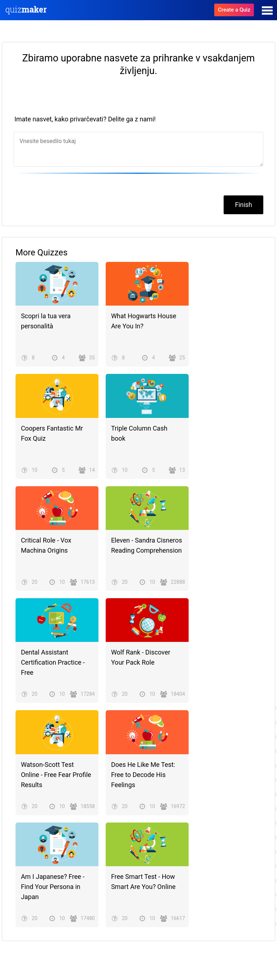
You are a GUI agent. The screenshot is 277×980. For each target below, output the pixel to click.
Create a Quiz (234, 10)
